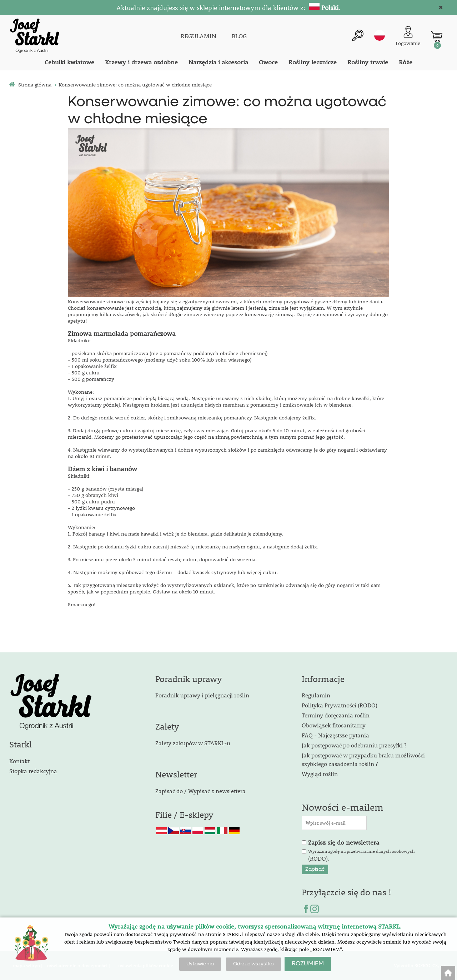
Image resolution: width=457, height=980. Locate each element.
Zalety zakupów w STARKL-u (193, 743)
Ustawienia (200, 964)
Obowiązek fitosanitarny (334, 725)
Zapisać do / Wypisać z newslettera (200, 791)
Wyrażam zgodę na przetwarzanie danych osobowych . (361, 855)
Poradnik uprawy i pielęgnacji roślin (202, 695)
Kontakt (19, 761)
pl (380, 35)
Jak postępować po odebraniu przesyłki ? (354, 745)
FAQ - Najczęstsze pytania (335, 735)
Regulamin (316, 695)
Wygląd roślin (320, 774)
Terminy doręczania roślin (336, 715)
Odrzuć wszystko (253, 964)
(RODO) (318, 858)
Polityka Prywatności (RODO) (340, 705)
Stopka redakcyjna (33, 771)
